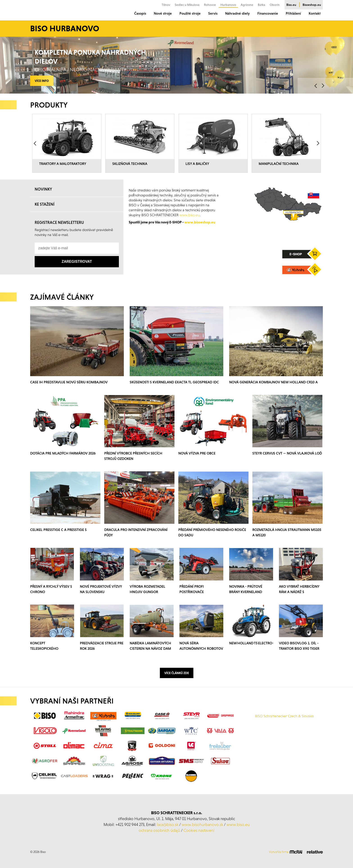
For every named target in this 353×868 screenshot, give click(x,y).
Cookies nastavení (199, 830)
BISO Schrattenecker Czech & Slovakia (284, 716)
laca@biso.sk (168, 824)
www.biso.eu (238, 824)
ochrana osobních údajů (159, 830)
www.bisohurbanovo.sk (202, 824)
